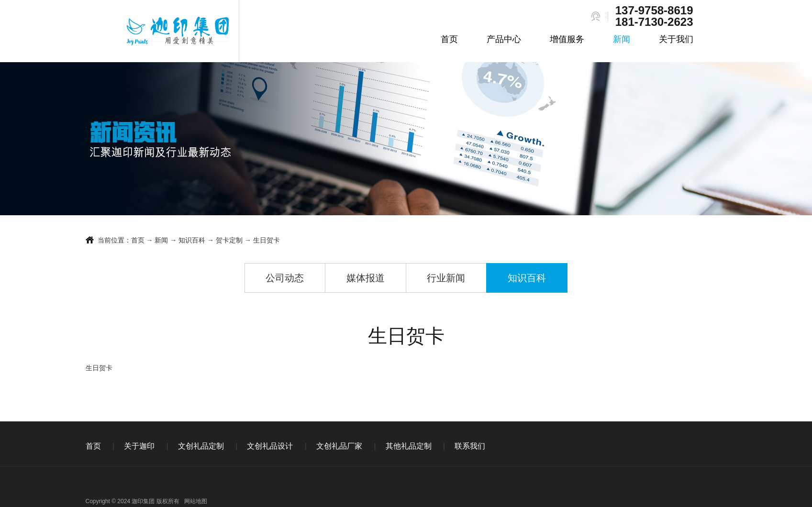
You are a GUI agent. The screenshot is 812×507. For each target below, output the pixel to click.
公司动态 (285, 278)
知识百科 (192, 240)
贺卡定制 (229, 240)
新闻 (622, 39)
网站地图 (196, 501)
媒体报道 (366, 278)
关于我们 (676, 39)
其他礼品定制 (409, 446)
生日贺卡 (267, 240)
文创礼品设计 (270, 446)
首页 (449, 39)
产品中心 (504, 39)
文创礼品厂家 (339, 446)
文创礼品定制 (201, 446)
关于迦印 (139, 446)
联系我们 (470, 446)
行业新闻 (446, 278)
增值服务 (567, 39)
